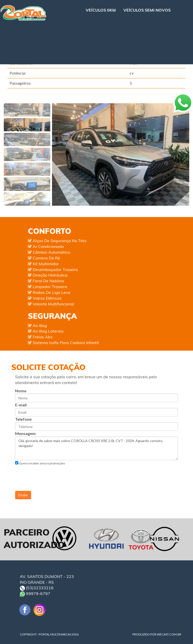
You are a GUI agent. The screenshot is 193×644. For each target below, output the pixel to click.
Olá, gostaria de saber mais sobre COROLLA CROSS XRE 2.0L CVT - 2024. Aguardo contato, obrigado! (96, 448)
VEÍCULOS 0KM (101, 10)
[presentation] (53, 475)
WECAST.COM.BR (169, 634)
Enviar (23, 495)
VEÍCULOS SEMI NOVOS (147, 10)
